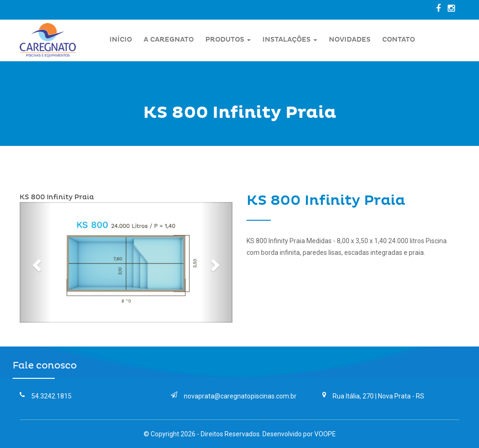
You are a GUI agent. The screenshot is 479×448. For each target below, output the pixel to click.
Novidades (350, 40)
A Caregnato (169, 40)
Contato (399, 40)
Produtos (228, 40)
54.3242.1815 (46, 396)
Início (121, 40)
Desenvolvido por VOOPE (299, 434)
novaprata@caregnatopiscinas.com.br (234, 396)
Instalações (290, 40)
